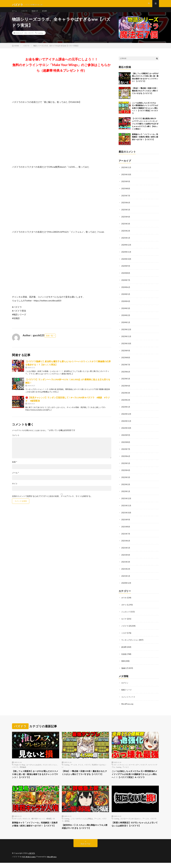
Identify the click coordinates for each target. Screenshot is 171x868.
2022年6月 (126, 458)
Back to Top (86, 849)
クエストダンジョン (50, 763)
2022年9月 (126, 437)
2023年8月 (126, 360)
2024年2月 (126, 319)
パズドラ (26, 13)
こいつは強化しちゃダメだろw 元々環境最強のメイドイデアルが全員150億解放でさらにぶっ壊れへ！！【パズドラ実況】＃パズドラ (145, 113)
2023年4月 (126, 388)
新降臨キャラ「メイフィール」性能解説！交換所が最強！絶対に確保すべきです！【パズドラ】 (145, 142)
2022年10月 (126, 430)
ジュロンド (126, 611)
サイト (15, 489)
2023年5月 (126, 381)
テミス (81, 763)
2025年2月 (126, 235)
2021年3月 (126, 562)
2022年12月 (126, 416)
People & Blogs (20, 763)
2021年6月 (126, 541)
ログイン (125, 681)
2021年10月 (126, 513)
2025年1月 (126, 242)
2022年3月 (126, 478)
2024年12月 (126, 249)
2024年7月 (126, 284)
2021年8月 (126, 527)
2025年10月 (126, 179)
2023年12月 (126, 332)
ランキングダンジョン (131, 639)
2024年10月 (126, 263)
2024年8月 (126, 277)
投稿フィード (127, 688)
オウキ (124, 597)
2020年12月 (126, 583)
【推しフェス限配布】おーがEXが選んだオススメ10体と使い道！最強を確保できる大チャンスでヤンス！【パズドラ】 (35, 773)
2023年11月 (126, 339)
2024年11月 (126, 256)
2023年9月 (126, 353)
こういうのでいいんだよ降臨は (82, 822)
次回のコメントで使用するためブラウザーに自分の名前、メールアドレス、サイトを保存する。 (52, 501)
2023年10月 (126, 346)
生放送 (124, 653)
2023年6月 (126, 374)
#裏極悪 (49, 822)
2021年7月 (126, 534)
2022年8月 (126, 444)
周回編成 (23, 765)
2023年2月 (126, 402)
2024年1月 (126, 325)
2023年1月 (126, 409)
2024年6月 (126, 291)
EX (54, 822)
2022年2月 (126, 485)
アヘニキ (74, 763)
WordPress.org (128, 702)
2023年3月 (126, 395)
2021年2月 (126, 569)
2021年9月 (126, 520)
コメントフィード (129, 695)
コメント (16, 440)
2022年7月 (126, 451)
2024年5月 (126, 298)
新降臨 (67, 824)
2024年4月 (126, 305)
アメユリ (126, 765)
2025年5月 (126, 214)
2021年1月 (126, 576)
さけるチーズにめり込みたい (131, 822)
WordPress (54, 862)
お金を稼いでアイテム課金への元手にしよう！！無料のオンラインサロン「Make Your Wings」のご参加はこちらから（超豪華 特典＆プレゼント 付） (62, 70)
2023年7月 (126, 367)
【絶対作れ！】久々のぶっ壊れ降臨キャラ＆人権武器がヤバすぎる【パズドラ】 (85, 830)
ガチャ (124, 604)
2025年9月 (126, 186)
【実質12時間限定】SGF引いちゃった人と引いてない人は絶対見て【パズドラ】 (135, 828)
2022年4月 (126, 472)
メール (15, 478)
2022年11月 (126, 423)
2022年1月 (126, 492)
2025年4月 (126, 221)
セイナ (124, 618)
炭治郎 (48, 13)
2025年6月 (126, 207)
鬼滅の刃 (37, 13)
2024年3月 (126, 312)
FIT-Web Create (30, 862)
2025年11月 (126, 173)
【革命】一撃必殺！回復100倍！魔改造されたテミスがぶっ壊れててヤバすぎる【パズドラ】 (145, 96)
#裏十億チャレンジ (38, 822)
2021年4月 (126, 555)
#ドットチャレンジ (121, 763)
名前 (15, 467)
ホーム (15, 13)
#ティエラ (18, 822)
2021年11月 (126, 506)
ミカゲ (124, 632)
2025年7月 (126, 200)
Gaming (40, 38)
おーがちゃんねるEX (34, 763)
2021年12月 (126, 499)
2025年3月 (126, 228)
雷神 (123, 660)
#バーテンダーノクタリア (138, 763)
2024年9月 (126, 270)
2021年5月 (126, 548)
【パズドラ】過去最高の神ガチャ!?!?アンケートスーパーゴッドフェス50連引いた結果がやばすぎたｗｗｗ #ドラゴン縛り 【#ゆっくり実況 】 (145, 129)
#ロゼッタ (26, 822)
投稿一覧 (49, 341)
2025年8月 (126, 193)
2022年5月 (126, 465)
